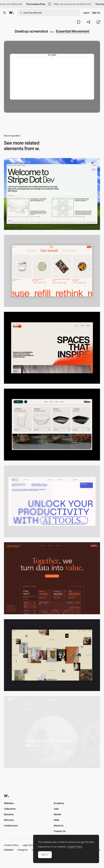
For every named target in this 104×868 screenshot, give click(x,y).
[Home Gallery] (52, 655)
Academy (59, 803)
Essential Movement (73, 31)
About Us (59, 825)
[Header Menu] (52, 425)
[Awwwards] (11, 13)
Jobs (56, 809)
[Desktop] (52, 194)
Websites (9, 803)
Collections (10, 809)
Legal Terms (29, 845)
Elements (9, 814)
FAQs (56, 820)
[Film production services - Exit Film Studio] (52, 732)
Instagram (23, 850)
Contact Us (60, 831)
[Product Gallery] (52, 271)
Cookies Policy (11, 845)
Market (57, 814)
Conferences (11, 825)
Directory (9, 820)
